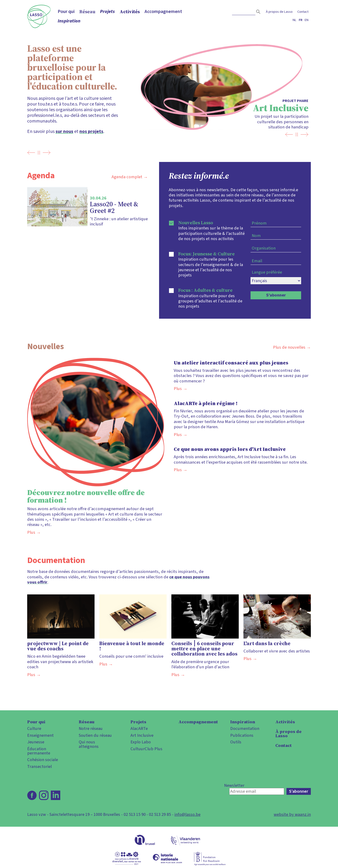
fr (301, 20)
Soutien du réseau (95, 735)
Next (47, 153)
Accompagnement (163, 12)
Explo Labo (141, 742)
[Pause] (39, 153)
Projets (107, 12)
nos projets (91, 131)
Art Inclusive (142, 735)
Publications (242, 735)
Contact (303, 12)
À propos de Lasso (279, 12)
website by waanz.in (292, 814)
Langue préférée (267, 272)
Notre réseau (91, 728)
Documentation (245, 728)
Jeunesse (36, 742)
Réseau (87, 12)
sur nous (64, 131)
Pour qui (66, 12)
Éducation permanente (39, 751)
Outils (236, 742)
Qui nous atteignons (89, 744)
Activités (130, 12)
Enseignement (40, 735)
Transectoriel (39, 766)
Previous (31, 153)
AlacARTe (139, 728)
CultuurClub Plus (146, 749)
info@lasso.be (187, 814)
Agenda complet (127, 177)
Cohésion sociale (43, 760)
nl (295, 20)
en (307, 20)
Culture (34, 728)
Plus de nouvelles (289, 347)
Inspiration (69, 21)
